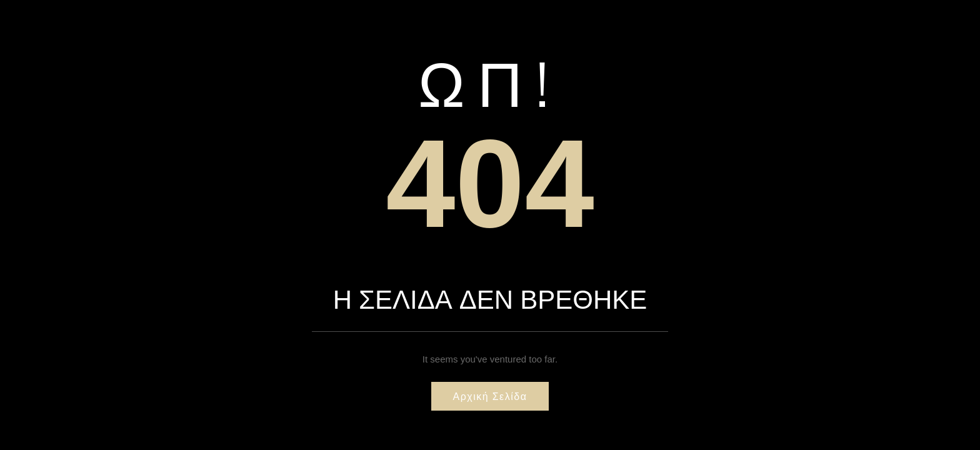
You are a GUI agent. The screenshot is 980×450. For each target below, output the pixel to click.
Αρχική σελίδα (490, 396)
